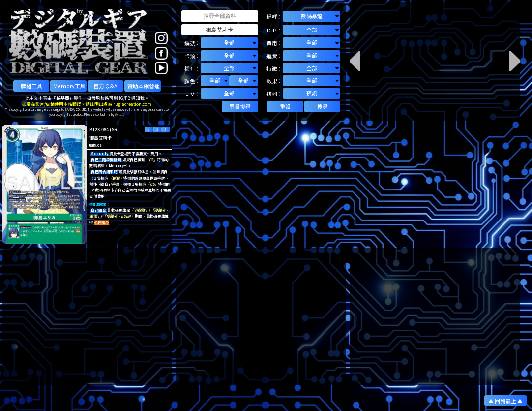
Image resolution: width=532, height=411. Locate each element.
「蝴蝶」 (116, 178)
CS (99, 145)
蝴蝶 (93, 145)
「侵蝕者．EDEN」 (118, 216)
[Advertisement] (87, 316)
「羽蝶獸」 (139, 210)
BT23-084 (99, 129)
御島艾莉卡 (101, 138)
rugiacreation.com (132, 104)
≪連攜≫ (102, 222)
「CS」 (151, 160)
